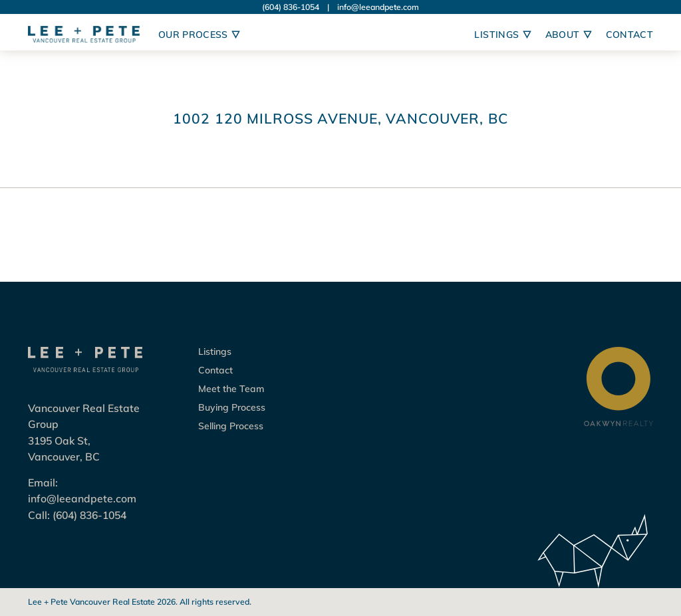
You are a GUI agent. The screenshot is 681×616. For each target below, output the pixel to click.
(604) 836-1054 (291, 7)
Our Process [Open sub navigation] (199, 35)
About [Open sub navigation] (569, 35)
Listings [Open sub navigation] (502, 35)
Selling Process (231, 426)
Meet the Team (231, 389)
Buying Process (232, 407)
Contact (629, 35)
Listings (215, 352)
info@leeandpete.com (378, 7)
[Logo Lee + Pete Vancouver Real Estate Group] (84, 35)
